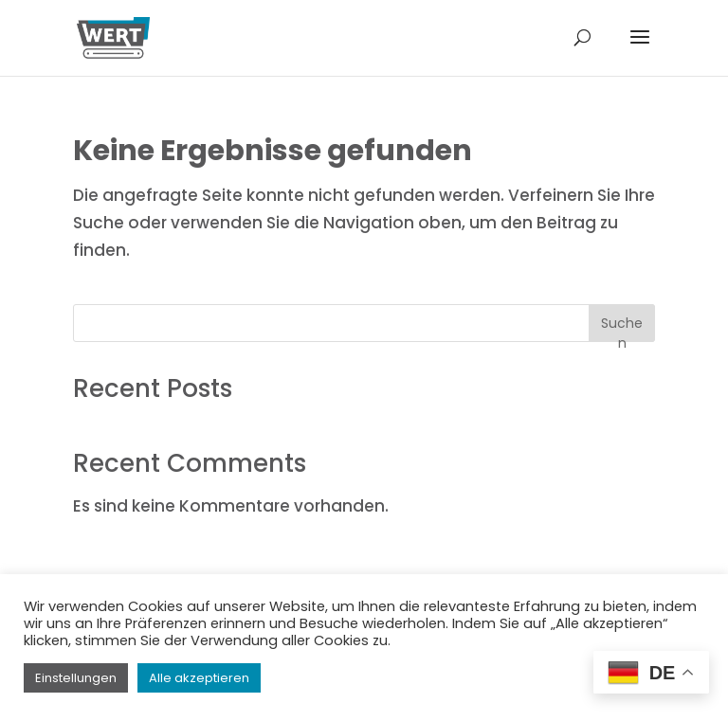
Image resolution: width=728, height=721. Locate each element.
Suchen (622, 327)
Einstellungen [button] (76, 678)
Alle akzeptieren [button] (199, 678)
